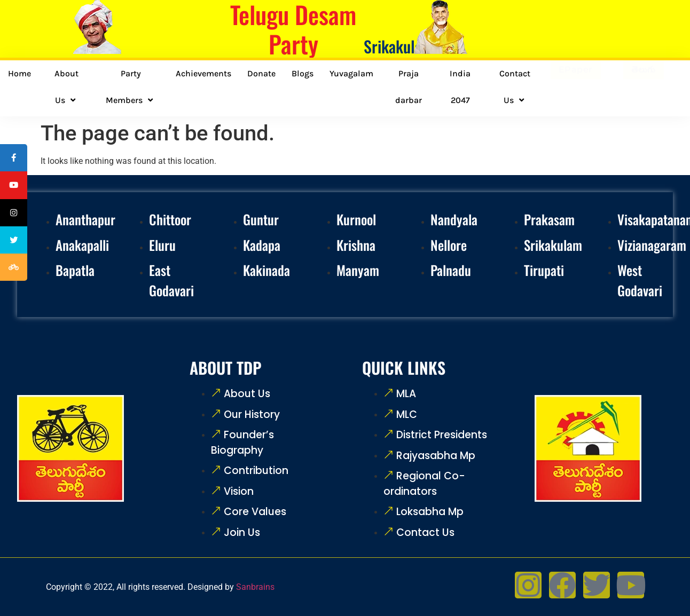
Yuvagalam (351, 73)
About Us (66, 87)
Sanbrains (255, 587)
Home (19, 73)
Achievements (203, 73)
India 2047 (460, 87)
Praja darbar (409, 87)
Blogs (303, 73)
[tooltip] (14, 159)
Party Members (131, 87)
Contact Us (515, 87)
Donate (261, 73)
